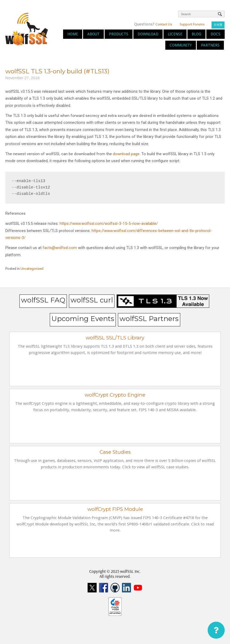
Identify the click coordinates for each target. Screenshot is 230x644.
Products (119, 34)
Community (181, 45)
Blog (196, 34)
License (175, 34)
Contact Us (164, 24)
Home (73, 34)
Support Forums (192, 24)
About (93, 34)
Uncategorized (32, 269)
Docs (215, 34)
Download (148, 34)
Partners (210, 45)
